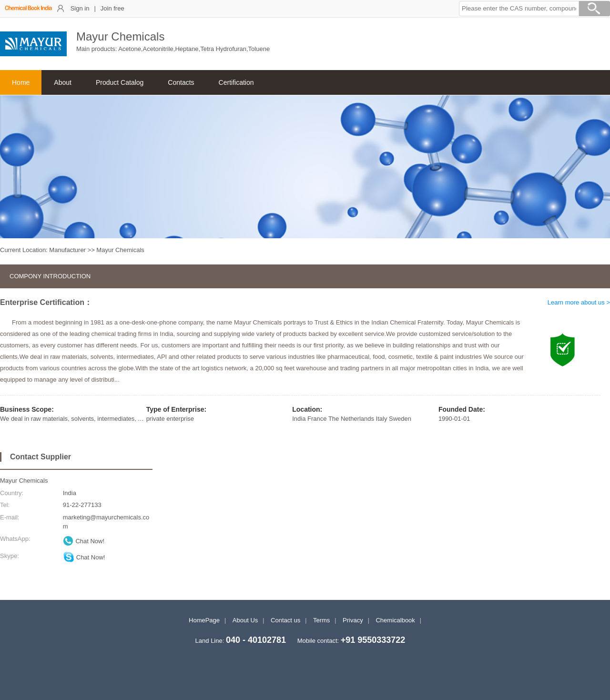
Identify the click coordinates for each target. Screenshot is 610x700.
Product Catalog (120, 82)
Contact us (285, 620)
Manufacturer (67, 250)
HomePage (204, 620)
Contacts (181, 82)
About (63, 82)
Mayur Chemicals (24, 481)
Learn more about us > (579, 302)
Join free (112, 8)
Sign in (80, 8)
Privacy (353, 620)
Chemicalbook (395, 620)
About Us (245, 620)
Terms (321, 620)
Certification (236, 82)
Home (21, 82)
